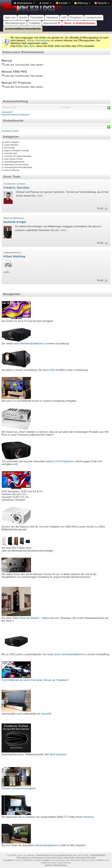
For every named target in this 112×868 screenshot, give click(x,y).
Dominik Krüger (15, 222)
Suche (23, 18)
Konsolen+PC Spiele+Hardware (18, 156)
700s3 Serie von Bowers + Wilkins (31, 618)
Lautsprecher (94, 18)
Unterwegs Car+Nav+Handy (16, 165)
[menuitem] (24, 3)
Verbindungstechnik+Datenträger (18, 167)
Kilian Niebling (14, 256)
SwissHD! (46, 714)
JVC (4, 461)
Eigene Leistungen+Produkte (17, 151)
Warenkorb (52, 23)
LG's (24, 494)
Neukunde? (7, 112)
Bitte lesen (29, 46)
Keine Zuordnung (12, 170)
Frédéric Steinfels (17, 188)
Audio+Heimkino (11, 145)
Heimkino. (89, 817)
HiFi (64, 18)
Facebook (8, 860)
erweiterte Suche (10, 131)
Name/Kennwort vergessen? (16, 115)
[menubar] (62, 3)
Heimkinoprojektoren (46, 845)
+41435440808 (97, 855)
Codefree (34, 23)
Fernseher (37, 18)
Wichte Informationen (39, 40)
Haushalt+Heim (11, 153)
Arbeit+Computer (12, 142)
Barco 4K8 (49, 370)
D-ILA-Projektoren (64, 461)
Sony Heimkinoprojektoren (28, 344)
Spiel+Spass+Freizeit (13, 159)
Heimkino (52, 18)
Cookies (45, 860)
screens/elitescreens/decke (23, 29)
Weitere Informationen (56, 865)
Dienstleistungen (15, 23)
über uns (10, 18)
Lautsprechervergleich (23, 788)
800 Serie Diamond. (56, 754)
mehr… (41, 196)
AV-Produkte (10, 148)
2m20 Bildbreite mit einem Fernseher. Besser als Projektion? (35, 680)
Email (100, 208)
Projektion (76, 18)
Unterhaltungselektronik (14, 162)
